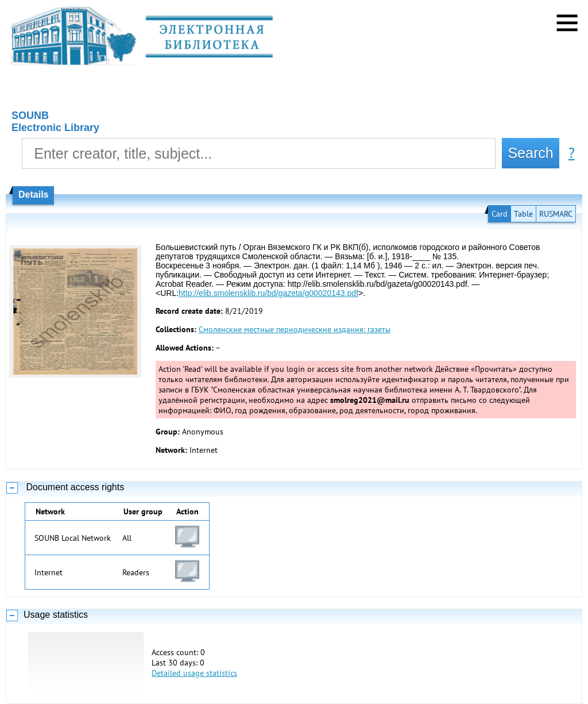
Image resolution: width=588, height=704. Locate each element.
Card (500, 214)
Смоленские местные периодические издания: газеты (295, 329)
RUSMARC (556, 214)
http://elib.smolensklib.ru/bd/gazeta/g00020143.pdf (268, 293)
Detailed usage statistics (194, 673)
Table (523, 214)
